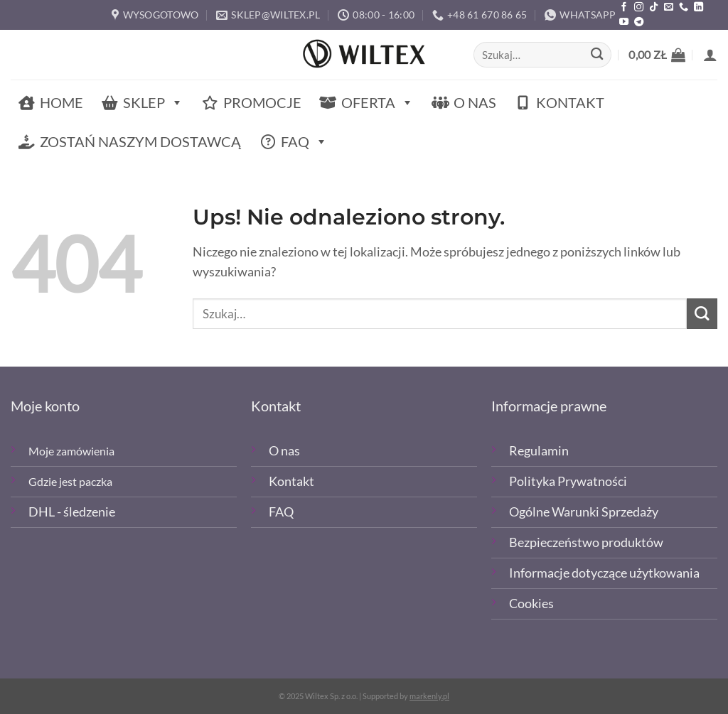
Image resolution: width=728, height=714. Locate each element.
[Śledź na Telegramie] (639, 22)
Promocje (262, 102)
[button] (657, 55)
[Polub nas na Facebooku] (624, 7)
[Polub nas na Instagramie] (639, 7)
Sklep (153, 103)
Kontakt (570, 102)
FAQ (304, 142)
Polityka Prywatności (568, 481)
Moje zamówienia (71, 451)
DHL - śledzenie (72, 512)
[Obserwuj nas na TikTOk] (654, 7)
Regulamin (539, 451)
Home (61, 102)
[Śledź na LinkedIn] (698, 7)
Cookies (531, 604)
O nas (475, 102)
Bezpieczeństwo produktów (586, 542)
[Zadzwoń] (684, 7)
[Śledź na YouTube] (624, 22)
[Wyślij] (597, 55)
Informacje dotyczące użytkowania (604, 573)
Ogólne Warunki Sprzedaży (584, 512)
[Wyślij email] (669, 7)
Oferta (378, 103)
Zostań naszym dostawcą (140, 141)
